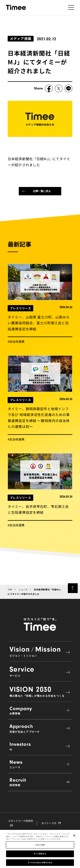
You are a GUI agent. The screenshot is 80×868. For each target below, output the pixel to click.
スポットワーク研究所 (21, 823)
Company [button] (40, 710)
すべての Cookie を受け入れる (40, 863)
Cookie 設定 (40, 845)
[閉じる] (74, 836)
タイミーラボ (51, 823)
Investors (40, 746)
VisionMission (40, 651)
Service (40, 671)
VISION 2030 (40, 691)
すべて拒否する (40, 854)
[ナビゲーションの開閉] (71, 7)
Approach (40, 728)
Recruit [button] (40, 782)
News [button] (40, 764)
